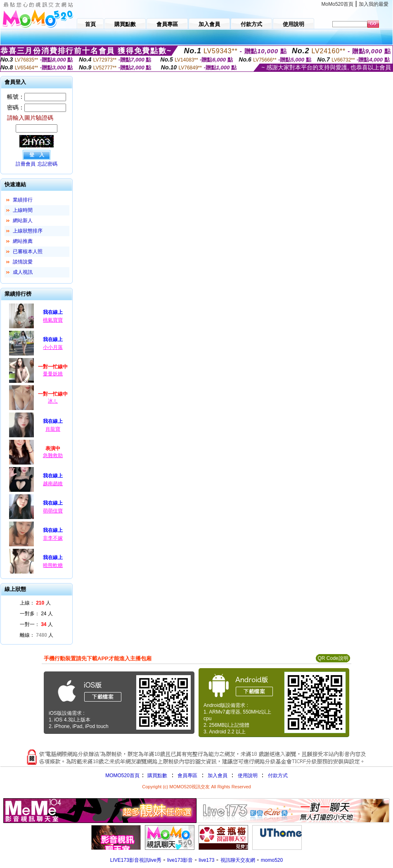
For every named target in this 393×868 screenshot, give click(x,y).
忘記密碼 (47, 164)
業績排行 (23, 200)
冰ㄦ (53, 401)
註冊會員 (26, 164)
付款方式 (278, 776)
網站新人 (23, 221)
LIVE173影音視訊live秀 (136, 860)
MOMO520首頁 (122, 776)
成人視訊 (23, 272)
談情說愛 (23, 262)
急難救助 (53, 455)
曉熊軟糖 (53, 565)
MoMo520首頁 (337, 4)
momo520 (272, 860)
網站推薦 (23, 241)
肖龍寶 (53, 429)
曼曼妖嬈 (53, 374)
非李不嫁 (53, 538)
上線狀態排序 (28, 231)
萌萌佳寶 (53, 511)
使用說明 (248, 776)
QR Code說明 (333, 658)
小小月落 (53, 347)
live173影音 (180, 860)
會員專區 (187, 776)
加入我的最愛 (374, 4)
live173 (206, 860)
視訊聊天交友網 (238, 860)
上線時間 (23, 210)
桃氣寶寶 (53, 320)
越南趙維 (53, 484)
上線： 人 (35, 603)
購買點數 (157, 776)
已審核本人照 (28, 251)
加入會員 (218, 776)
